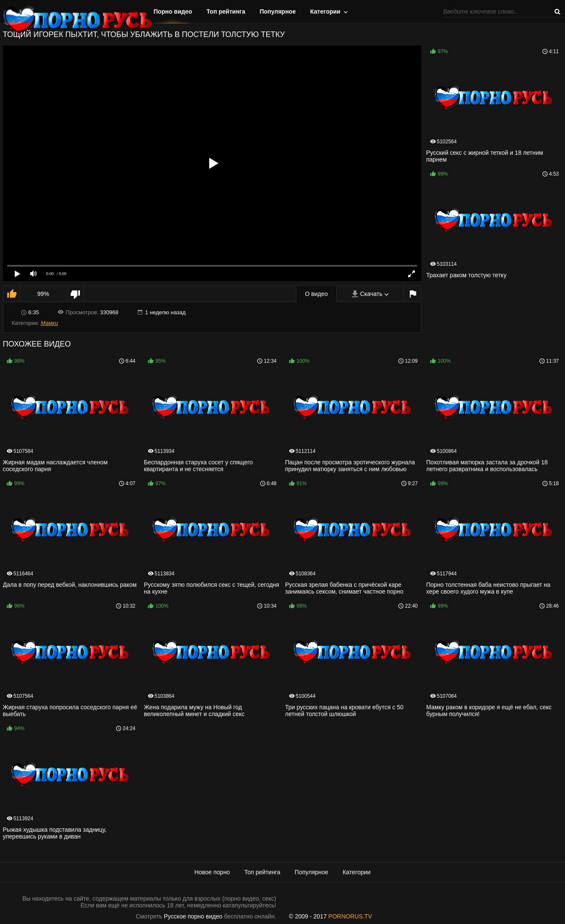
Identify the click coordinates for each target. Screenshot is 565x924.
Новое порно (212, 872)
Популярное (278, 11)
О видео (316, 294)
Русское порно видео (193, 916)
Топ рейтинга (226, 11)
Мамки (50, 323)
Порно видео (173, 11)
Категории (325, 11)
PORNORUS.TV (350, 916)
